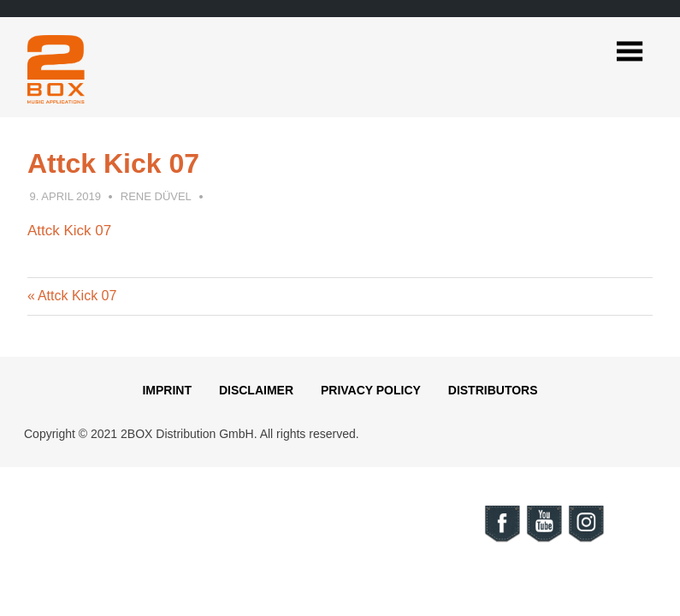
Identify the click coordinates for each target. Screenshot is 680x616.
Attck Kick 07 (69, 231)
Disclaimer (256, 390)
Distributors (493, 390)
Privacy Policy (371, 390)
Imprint (167, 390)
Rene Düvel (156, 196)
